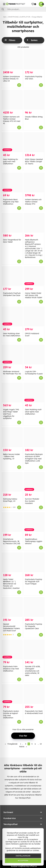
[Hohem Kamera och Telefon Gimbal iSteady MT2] (34, 183)
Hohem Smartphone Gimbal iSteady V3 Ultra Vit (11, 79)
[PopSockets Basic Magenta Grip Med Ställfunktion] (12, 183)
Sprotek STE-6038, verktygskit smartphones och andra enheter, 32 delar (33, 671)
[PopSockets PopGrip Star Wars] (34, 60)
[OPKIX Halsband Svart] (34, 316)
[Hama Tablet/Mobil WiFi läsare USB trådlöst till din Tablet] (34, 276)
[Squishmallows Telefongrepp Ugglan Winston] (34, 522)
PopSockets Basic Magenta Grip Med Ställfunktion (11, 202)
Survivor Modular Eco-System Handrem (32, 501)
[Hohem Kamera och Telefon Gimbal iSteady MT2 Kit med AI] (12, 100)
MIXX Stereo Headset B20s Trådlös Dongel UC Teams (34, 162)
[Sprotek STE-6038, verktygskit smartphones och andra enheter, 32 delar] (34, 650)
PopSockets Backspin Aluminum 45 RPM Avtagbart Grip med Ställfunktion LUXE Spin (34, 459)
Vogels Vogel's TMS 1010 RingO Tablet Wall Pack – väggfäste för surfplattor (11, 414)
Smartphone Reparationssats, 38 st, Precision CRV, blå (12, 541)
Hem (5, 17)
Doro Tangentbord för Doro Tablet (12, 241)
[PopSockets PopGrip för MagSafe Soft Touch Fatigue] (34, 562)
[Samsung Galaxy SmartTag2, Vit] (12, 482)
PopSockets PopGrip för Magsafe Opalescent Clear (34, 626)
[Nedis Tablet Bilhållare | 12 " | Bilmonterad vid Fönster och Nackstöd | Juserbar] (12, 562)
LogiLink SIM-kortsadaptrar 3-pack (34, 373)
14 (41, 744)
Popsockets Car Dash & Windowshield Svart (34, 712)
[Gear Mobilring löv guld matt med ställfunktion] (12, 142)
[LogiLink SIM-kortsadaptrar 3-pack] (34, 355)
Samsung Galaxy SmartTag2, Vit (10, 500)
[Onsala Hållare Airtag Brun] (34, 100)
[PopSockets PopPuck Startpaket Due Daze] (12, 276)
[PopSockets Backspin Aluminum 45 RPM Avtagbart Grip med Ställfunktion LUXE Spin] (34, 437)
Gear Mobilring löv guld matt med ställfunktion (11, 162)
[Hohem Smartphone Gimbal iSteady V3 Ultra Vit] (12, 60)
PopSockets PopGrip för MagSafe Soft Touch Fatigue (34, 582)
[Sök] (23, 9)
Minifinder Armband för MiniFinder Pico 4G (12, 373)
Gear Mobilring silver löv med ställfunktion (12, 335)
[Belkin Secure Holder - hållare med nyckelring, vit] (12, 437)
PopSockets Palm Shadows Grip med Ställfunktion (11, 669)
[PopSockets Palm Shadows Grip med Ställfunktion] (12, 650)
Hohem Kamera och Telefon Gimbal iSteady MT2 (33, 202)
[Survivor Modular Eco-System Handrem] (34, 482)
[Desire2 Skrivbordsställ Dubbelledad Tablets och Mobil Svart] (12, 607)
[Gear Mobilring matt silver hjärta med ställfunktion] (34, 393)
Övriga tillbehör (37, 17)
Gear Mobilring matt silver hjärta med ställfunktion (33, 412)
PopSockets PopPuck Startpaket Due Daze (12, 294)
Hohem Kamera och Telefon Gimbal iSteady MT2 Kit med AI (12, 120)
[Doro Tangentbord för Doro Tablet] (12, 223)
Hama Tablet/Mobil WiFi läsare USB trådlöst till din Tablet (34, 295)
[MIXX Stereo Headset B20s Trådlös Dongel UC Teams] (34, 142)
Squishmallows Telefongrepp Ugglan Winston (34, 541)
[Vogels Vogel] (12, 393)
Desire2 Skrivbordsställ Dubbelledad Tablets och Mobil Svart (11, 627)
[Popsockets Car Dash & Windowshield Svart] (34, 694)
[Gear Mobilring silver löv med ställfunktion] (12, 316)
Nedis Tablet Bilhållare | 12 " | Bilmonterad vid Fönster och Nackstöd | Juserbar (11, 584)
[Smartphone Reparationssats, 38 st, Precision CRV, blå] (12, 522)
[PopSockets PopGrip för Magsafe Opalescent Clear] (34, 607)
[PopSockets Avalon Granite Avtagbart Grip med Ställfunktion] (12, 694)
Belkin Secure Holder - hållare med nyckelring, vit (11, 456)
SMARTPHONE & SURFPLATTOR (19, 17)
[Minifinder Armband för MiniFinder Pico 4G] (12, 355)
